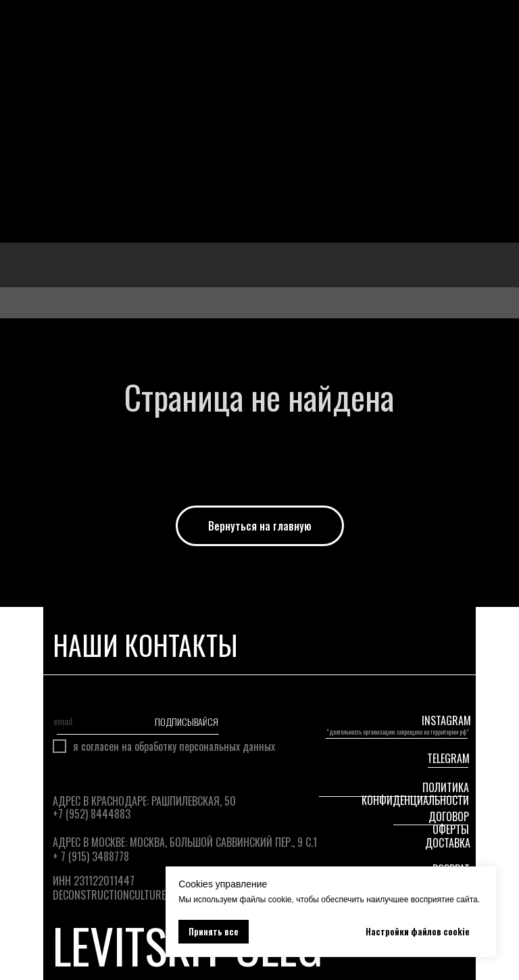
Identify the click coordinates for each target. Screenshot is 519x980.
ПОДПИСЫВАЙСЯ (185, 721)
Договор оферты (449, 823)
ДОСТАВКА (448, 843)
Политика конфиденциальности (415, 794)
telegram (448, 758)
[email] (85, 721)
